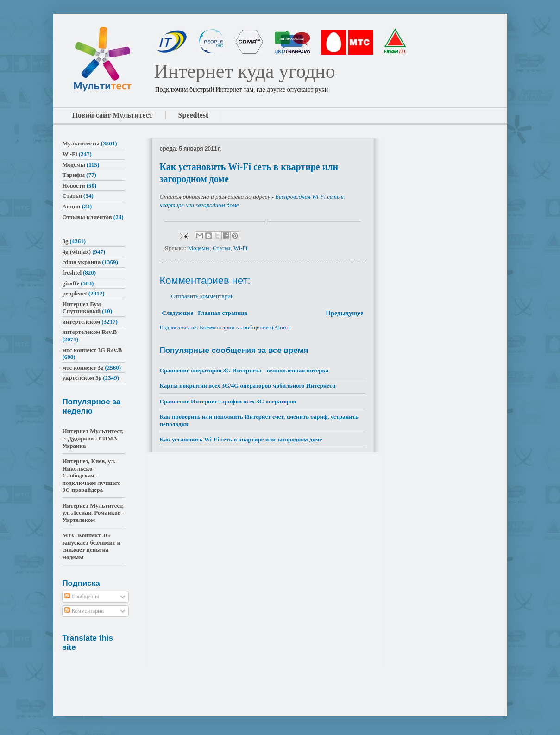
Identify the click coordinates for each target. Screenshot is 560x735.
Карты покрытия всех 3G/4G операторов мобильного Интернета (248, 386)
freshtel (72, 273)
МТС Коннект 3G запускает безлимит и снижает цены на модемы (91, 546)
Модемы (199, 248)
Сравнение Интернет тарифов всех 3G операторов (228, 401)
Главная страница (223, 313)
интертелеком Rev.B (89, 332)
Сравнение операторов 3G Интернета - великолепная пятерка (244, 370)
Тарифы (73, 175)
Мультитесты (81, 143)
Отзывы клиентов (87, 217)
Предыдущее (344, 313)
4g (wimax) (76, 252)
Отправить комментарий (203, 296)
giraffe (71, 283)
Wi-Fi (241, 248)
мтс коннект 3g (83, 367)
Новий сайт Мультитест (113, 115)
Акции (71, 206)
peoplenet (74, 293)
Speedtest (193, 115)
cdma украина (81, 262)
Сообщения (82, 597)
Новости (73, 185)
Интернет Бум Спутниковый (81, 308)
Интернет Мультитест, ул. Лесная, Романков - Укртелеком (93, 513)
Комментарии (84, 611)
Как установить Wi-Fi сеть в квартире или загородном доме (241, 439)
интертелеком (81, 322)
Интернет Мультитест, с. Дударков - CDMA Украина (93, 438)
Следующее (178, 313)
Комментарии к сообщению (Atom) (245, 327)
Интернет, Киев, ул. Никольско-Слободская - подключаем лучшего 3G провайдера (91, 475)
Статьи (221, 248)
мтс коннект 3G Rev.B (92, 350)
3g (65, 241)
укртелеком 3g (82, 378)
